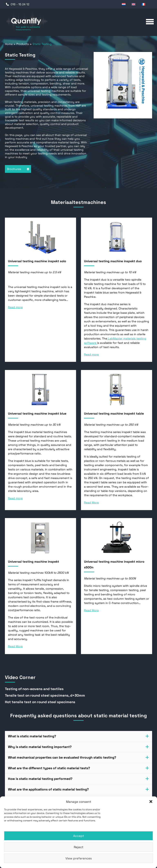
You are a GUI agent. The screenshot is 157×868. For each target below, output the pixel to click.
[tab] (78, 736)
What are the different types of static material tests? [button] (78, 768)
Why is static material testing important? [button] (78, 747)
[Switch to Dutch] (125, 4)
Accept (79, 836)
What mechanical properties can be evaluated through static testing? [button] (78, 757)
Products (23, 44)
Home (9, 44)
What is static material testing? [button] (78, 736)
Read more (15, 307)
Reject (79, 847)
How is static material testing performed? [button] (78, 779)
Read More (91, 503)
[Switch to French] (144, 4)
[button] (151, 802)
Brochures (18, 169)
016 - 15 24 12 (20, 4)
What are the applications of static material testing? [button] (78, 789)
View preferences (79, 858)
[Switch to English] (135, 4)
